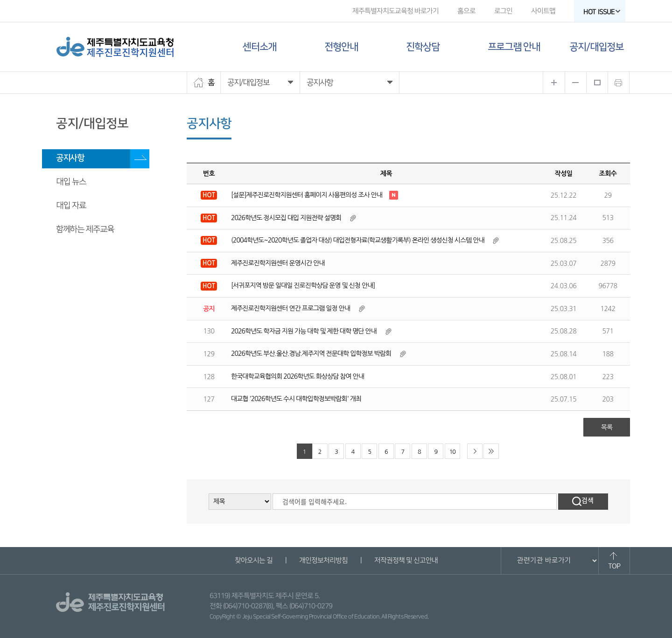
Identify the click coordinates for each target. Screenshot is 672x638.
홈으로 (466, 11)
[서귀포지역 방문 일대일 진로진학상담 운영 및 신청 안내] (303, 285)
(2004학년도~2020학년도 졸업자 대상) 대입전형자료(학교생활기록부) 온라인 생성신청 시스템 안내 (358, 240)
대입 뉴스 (71, 182)
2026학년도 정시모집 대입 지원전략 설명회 (286, 218)
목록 (607, 427)
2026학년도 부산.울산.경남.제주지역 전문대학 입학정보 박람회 (311, 354)
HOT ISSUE (602, 12)
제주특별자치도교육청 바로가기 (395, 11)
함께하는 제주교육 (85, 229)
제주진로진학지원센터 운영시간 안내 (278, 263)
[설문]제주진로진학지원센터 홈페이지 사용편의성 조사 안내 (307, 195)
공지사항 (70, 158)
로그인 (503, 11)
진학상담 (423, 47)
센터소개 (259, 47)
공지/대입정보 (596, 47)
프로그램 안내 (514, 47)
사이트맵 (543, 11)
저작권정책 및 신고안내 (406, 560)
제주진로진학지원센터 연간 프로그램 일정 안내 (290, 308)
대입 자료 (71, 206)
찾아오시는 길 (253, 560)
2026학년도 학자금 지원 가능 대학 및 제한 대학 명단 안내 (304, 331)
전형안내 (341, 47)
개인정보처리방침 (323, 560)
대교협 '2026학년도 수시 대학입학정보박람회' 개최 (296, 399)
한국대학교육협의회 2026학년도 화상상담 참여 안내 (297, 376)
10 (452, 452)
